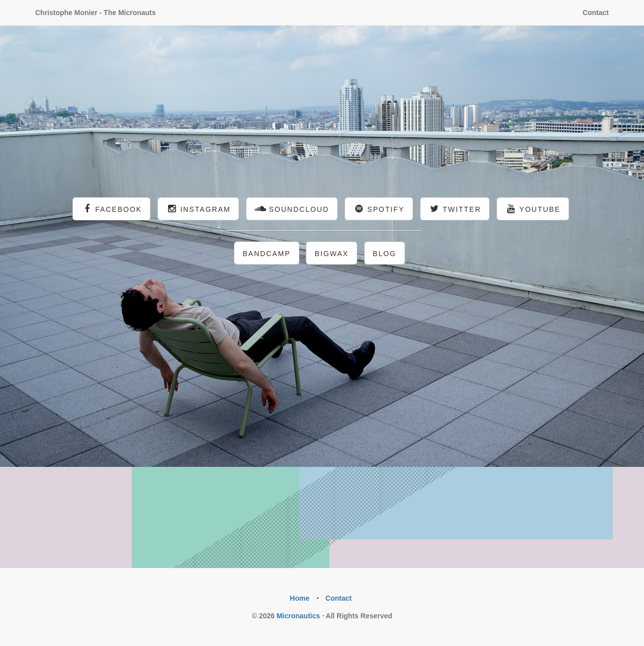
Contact (596, 13)
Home (300, 598)
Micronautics (298, 616)
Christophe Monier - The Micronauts (96, 13)
